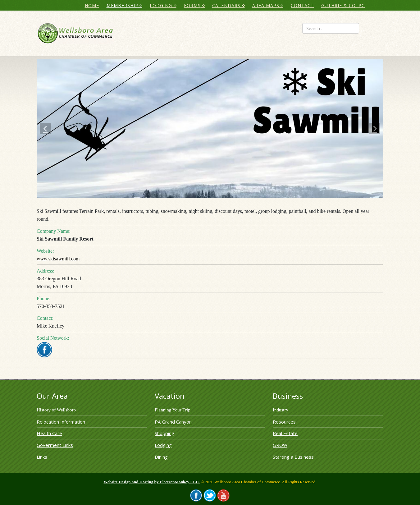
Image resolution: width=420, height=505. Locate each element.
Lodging (163, 445)
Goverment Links (55, 445)
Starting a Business (293, 457)
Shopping (164, 433)
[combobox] (331, 28)
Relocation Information (61, 422)
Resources (284, 422)
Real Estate (285, 433)
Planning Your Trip (173, 410)
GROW (280, 445)
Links (42, 457)
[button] (45, 129)
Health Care (49, 433)
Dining (161, 457)
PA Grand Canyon (173, 422)
